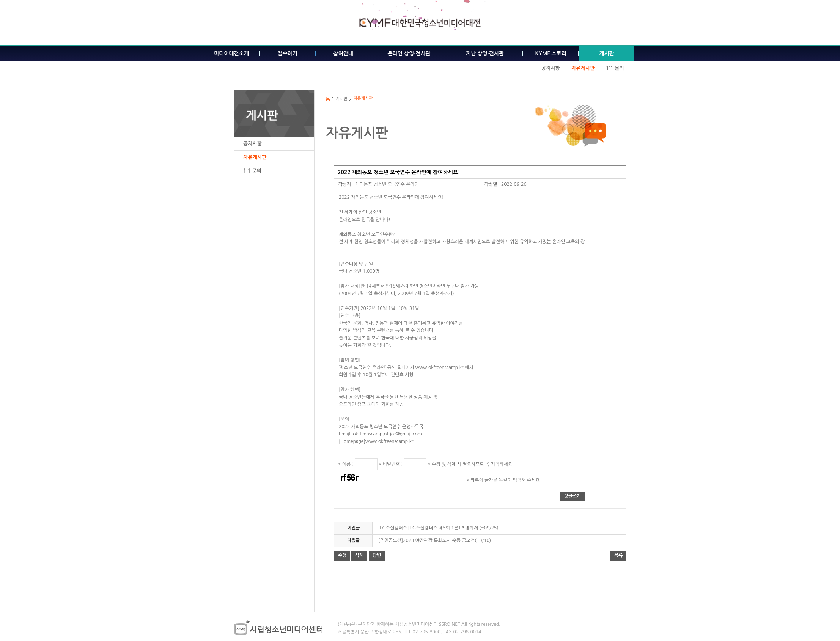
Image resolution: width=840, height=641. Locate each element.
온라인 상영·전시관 (409, 53)
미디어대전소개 (231, 53)
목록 (618, 555)
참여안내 (343, 53)
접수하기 (287, 53)
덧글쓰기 (573, 496)
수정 (342, 555)
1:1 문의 (615, 68)
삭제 (359, 555)
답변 (377, 555)
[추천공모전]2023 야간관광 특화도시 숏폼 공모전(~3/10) (435, 540)
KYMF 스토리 (551, 53)
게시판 (606, 53)
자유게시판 (583, 68)
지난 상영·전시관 (485, 53)
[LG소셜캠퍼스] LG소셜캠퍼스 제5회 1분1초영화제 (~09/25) (438, 528)
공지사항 (551, 68)
